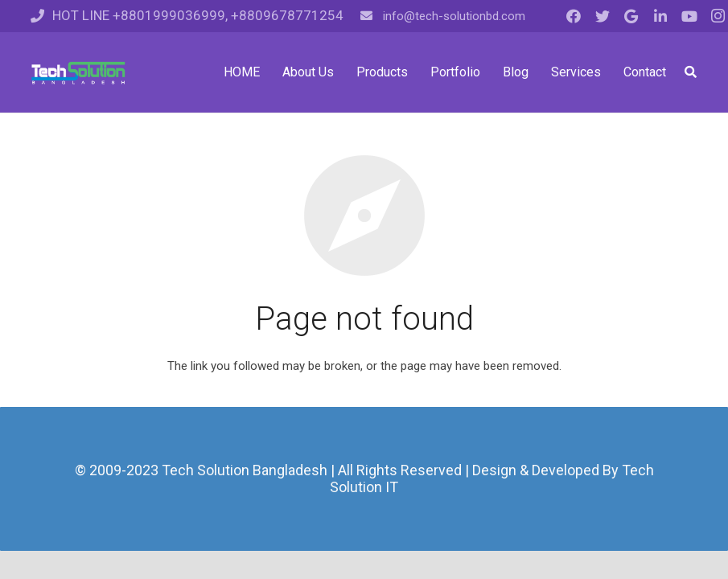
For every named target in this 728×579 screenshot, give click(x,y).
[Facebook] (574, 16)
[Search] (691, 72)
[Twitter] (603, 16)
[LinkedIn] (660, 16)
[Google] (631, 16)
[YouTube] (689, 16)
